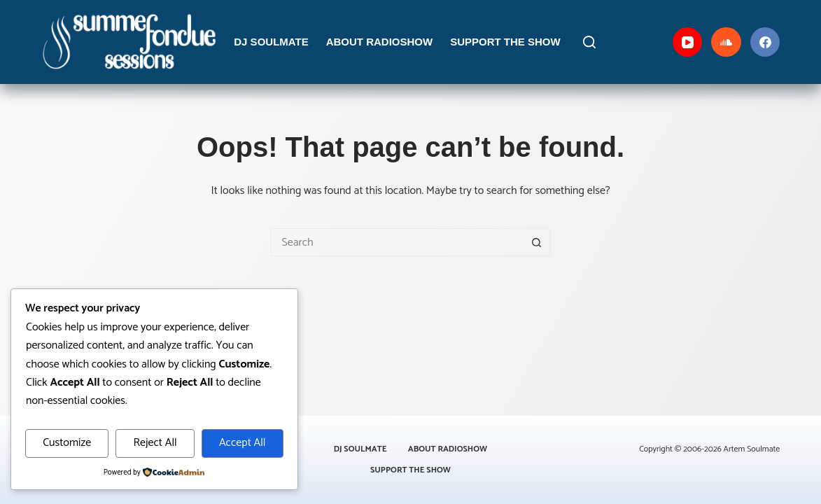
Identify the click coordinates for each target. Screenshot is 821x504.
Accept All (243, 443)
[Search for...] (397, 242)
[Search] (589, 42)
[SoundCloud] (726, 42)
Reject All (155, 443)
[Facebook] (765, 42)
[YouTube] (688, 42)
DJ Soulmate (271, 42)
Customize (67, 443)
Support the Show (505, 42)
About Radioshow (380, 42)
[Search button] (537, 242)
